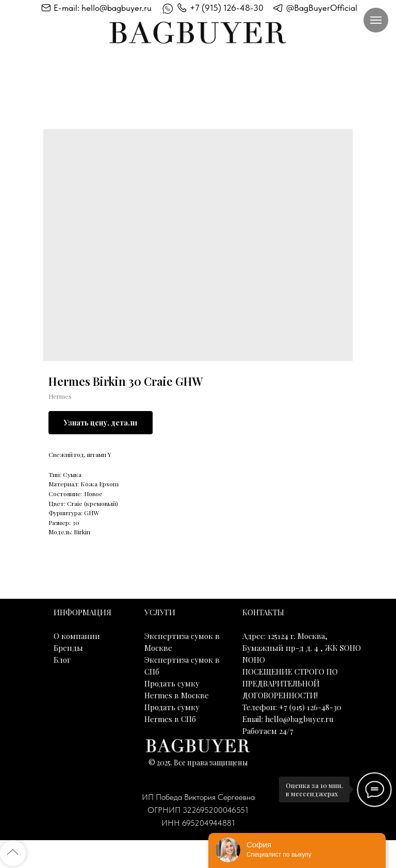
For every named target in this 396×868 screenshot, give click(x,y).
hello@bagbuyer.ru (299, 719)
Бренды (68, 648)
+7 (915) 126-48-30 (227, 8)
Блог (62, 660)
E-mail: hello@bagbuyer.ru (103, 8)
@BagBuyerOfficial (322, 8)
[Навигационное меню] (376, 20)
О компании (77, 636)
